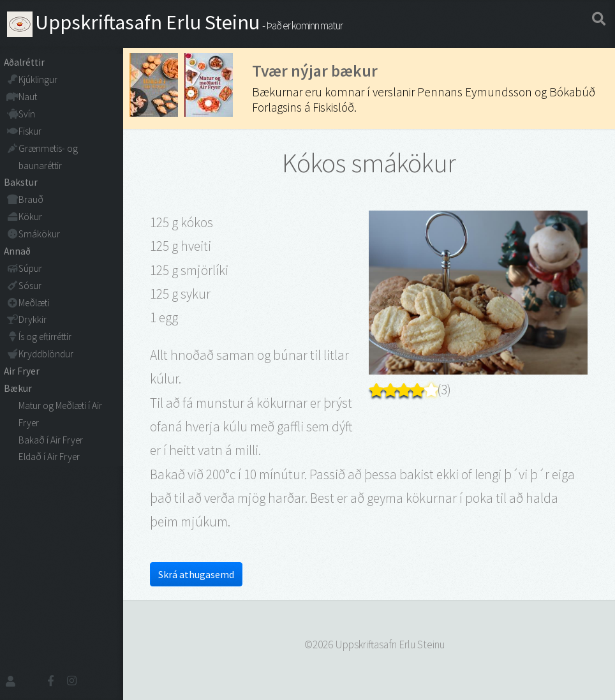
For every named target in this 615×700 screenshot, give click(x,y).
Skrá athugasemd (196, 574)
